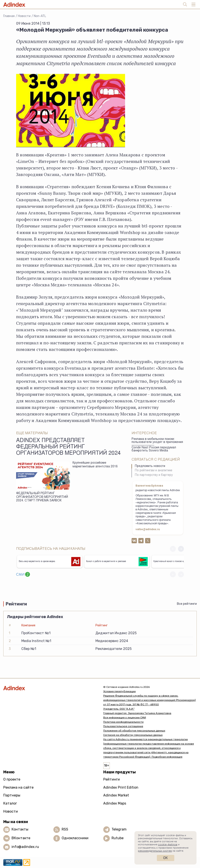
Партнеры (12, 795)
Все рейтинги (187, 604)
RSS (65, 829)
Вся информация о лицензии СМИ (125, 718)
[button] (181, 549)
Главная (9, 16)
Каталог (10, 803)
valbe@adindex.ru (148, 530)
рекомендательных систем (155, 851)
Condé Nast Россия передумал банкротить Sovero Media (154, 449)
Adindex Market (116, 795)
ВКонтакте (21, 838)
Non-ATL (40, 16)
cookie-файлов (168, 844)
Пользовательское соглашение (123, 726)
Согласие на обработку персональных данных (133, 735)
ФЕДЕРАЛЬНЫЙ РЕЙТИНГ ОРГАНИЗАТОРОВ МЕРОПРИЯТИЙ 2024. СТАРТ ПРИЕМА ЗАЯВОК (42, 497)
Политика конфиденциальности (123, 722)
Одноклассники (75, 838)
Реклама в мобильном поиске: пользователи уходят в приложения (157, 441)
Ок (165, 858)
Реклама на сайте (18, 787)
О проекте (12, 779)
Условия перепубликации (119, 691)
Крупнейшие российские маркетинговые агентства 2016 (95, 465)
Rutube (118, 838)
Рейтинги (112, 779)
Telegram (119, 829)
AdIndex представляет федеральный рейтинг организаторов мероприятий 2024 (68, 447)
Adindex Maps (115, 803)
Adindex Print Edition (121, 787)
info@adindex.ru (25, 847)
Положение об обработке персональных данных (134, 731)
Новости (24, 16)
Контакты (20, 829)
